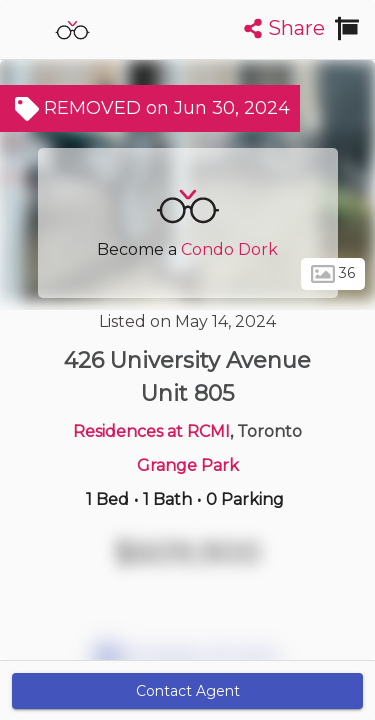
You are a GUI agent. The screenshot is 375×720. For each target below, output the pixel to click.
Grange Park (188, 465)
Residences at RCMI (151, 431)
